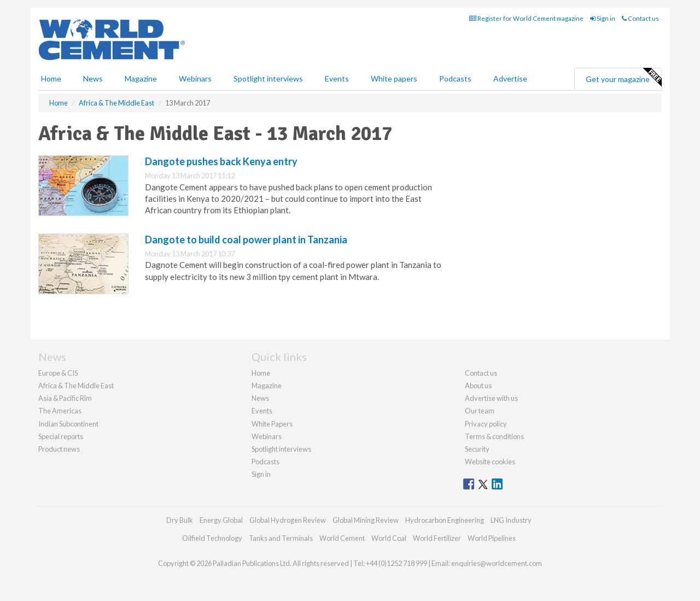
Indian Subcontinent (68, 424)
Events (337, 78)
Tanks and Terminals (281, 538)
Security (477, 449)
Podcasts (455, 78)
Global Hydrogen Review (288, 520)
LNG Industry (511, 520)
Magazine (141, 78)
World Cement (342, 538)
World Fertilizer (437, 538)
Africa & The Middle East (76, 386)
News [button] (93, 78)
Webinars (195, 78)
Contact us (640, 18)
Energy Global (221, 520)
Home (51, 78)
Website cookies (490, 462)
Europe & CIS (58, 373)
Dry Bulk (180, 520)
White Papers (272, 424)
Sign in (603, 18)
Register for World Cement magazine (526, 18)
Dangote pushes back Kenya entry (221, 161)
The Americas (60, 411)
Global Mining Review (366, 520)
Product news (59, 449)
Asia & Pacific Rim (65, 398)
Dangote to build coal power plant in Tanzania (246, 240)
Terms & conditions (494, 436)
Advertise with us (491, 398)
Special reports (61, 436)
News (260, 398)
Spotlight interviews (268, 78)
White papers (394, 78)
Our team (480, 411)
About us (478, 386)
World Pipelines (492, 538)
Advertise (510, 78)
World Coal (389, 538)
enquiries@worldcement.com (497, 563)
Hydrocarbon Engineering (445, 520)
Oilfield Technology (212, 538)
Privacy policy (486, 424)
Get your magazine (623, 78)
